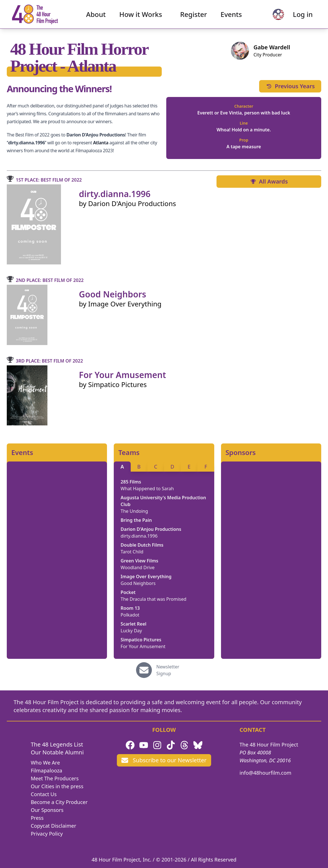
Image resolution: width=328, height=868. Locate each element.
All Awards (269, 181)
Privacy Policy (47, 834)
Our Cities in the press (57, 786)
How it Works (141, 16)
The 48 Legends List (57, 744)
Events (231, 16)
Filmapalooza (47, 770)
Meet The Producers (55, 778)
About (96, 16)
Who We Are (45, 763)
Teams (129, 452)
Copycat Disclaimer (53, 826)
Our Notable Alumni (57, 752)
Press (37, 818)
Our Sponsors (47, 810)
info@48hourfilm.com (266, 773)
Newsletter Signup (168, 670)
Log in (300, 16)
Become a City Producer (59, 802)
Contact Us (44, 794)
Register (193, 16)
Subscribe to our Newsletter (164, 760)
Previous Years (290, 86)
